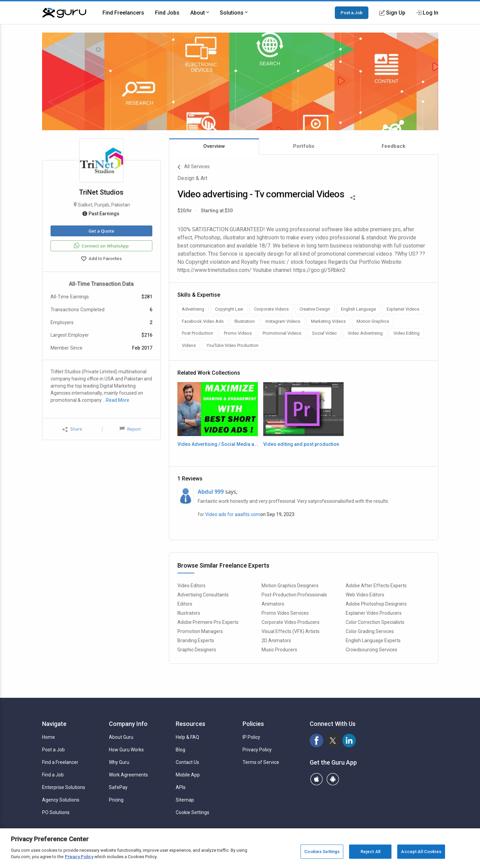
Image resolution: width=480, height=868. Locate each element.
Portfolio (304, 146)
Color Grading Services (370, 631)
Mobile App (188, 775)
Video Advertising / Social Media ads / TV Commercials (218, 444)
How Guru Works (126, 750)
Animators (273, 604)
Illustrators (189, 613)
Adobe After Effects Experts (376, 586)
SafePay (118, 787)
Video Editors (191, 586)
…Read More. (117, 400)
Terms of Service (261, 762)
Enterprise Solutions (64, 787)
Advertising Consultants (203, 595)
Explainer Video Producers (374, 613)
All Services (194, 167)
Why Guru (119, 762)
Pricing (116, 800)
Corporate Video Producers (291, 622)
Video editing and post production (301, 444)
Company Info (128, 724)
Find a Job (53, 775)
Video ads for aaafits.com (233, 514)
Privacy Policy (257, 750)
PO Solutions (56, 812)
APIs (181, 787)
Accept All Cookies (421, 852)
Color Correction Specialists (375, 622)
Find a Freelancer (60, 762)
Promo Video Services (285, 613)
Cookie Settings (193, 812)
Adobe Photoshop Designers (376, 604)
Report (130, 429)
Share (72, 429)
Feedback (393, 146)
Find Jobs (167, 13)
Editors (185, 604)
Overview (214, 146)
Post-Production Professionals (294, 595)
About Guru (121, 737)
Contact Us (187, 762)
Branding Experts (196, 640)
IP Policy (251, 737)
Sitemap (185, 800)
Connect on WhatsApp (101, 246)
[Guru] (64, 13)
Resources (190, 724)
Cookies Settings (322, 852)
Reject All (370, 852)
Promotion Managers (200, 631)
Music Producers (279, 650)
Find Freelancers (123, 13)
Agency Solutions (61, 800)
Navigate (54, 724)
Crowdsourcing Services (371, 650)
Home (49, 737)
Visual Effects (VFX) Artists (291, 631)
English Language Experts (373, 640)
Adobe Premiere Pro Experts (208, 622)
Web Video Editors (365, 595)
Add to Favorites (101, 259)
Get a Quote (101, 231)
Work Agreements (128, 775)
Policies (253, 724)
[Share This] (353, 197)
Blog (180, 750)
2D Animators (276, 640)
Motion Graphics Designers (290, 586)
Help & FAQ (187, 737)
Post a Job (352, 13)
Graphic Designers (197, 650)
